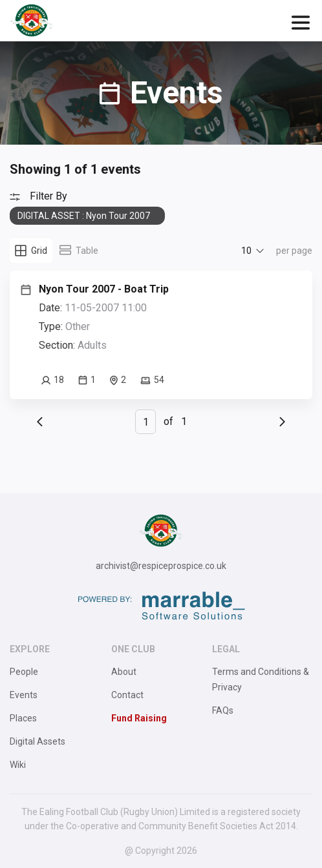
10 (246, 251)
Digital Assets (38, 741)
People (24, 672)
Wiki (18, 765)
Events (24, 695)
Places (23, 718)
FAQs (223, 710)
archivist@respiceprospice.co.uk (161, 566)
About (124, 672)
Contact (127, 695)
